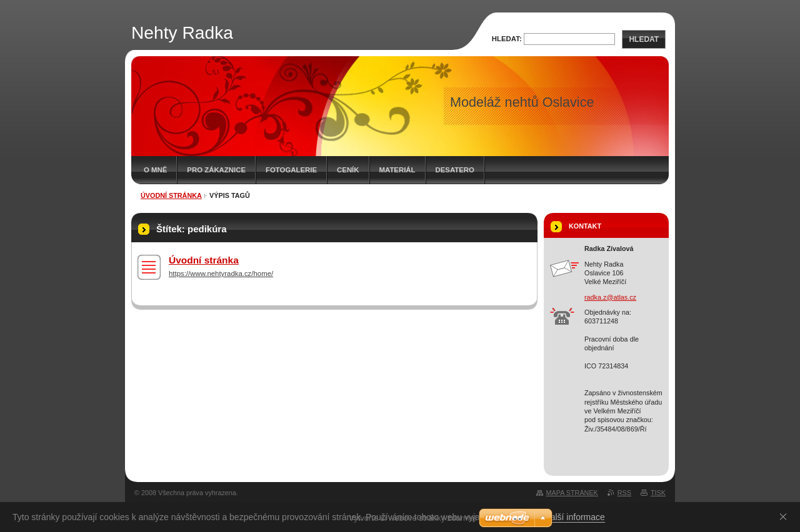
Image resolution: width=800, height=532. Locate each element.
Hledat (644, 39)
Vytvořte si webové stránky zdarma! (413, 518)
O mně (155, 170)
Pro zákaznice (216, 170)
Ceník (348, 170)
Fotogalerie (291, 170)
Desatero (455, 170)
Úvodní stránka (171, 195)
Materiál (397, 170)
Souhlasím (786, 516)
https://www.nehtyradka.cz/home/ (221, 273)
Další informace (575, 517)
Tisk (658, 493)
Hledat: (507, 39)
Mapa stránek (572, 493)
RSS (624, 493)
